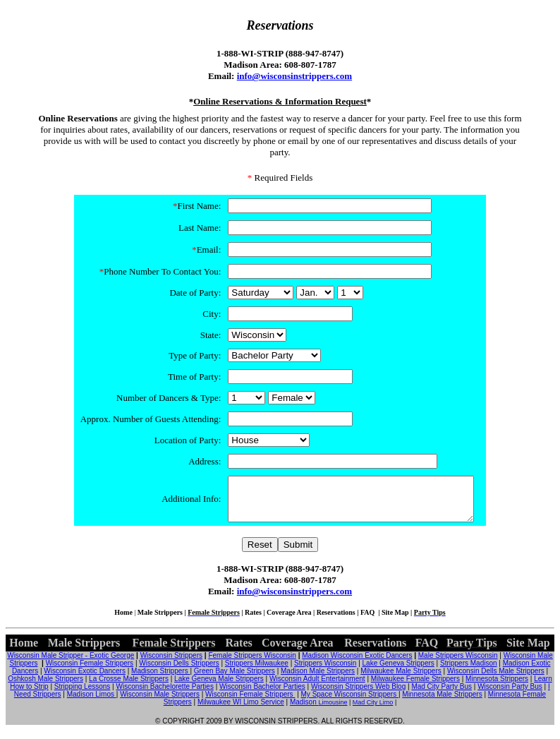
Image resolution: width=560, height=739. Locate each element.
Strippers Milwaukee (257, 672)
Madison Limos (92, 703)
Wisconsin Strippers (171, 664)
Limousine (333, 711)
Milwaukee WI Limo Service (241, 710)
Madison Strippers (160, 679)
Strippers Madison (469, 672)
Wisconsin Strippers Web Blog (358, 695)
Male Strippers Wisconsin (458, 664)
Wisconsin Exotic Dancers (85, 679)
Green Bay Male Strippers (235, 679)
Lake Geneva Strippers (398, 672)
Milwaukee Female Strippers (415, 687)
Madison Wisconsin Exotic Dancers (357, 664)
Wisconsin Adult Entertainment (317, 687)
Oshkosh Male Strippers (45, 687)
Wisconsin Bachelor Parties (262, 695)
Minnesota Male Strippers (442, 703)
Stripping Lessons (83, 695)
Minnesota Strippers (497, 687)
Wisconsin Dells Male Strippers (496, 679)
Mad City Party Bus (442, 695)
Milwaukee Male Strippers (401, 679)
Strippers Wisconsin (325, 672)
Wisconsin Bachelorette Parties (164, 695)
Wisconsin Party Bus (510, 695)
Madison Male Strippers (318, 679)
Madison (304, 710)
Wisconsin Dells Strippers (179, 672)
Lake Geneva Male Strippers (219, 687)
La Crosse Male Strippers (129, 687)
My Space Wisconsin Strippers (350, 703)
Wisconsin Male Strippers (160, 703)
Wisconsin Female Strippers (90, 672)
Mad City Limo (373, 711)
